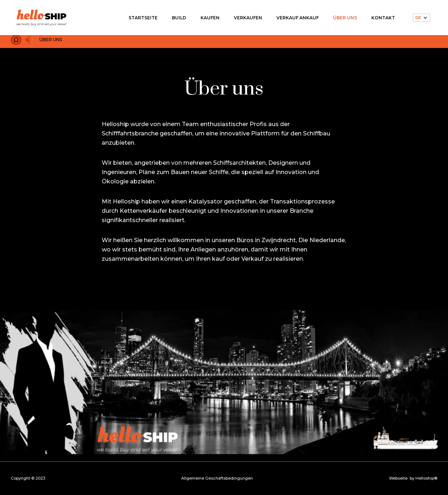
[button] (421, 18)
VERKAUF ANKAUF (298, 18)
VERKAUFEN (248, 18)
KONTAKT (383, 18)
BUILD (179, 18)
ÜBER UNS (345, 18)
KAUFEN (210, 18)
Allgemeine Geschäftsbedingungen (217, 478)
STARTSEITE (143, 18)
